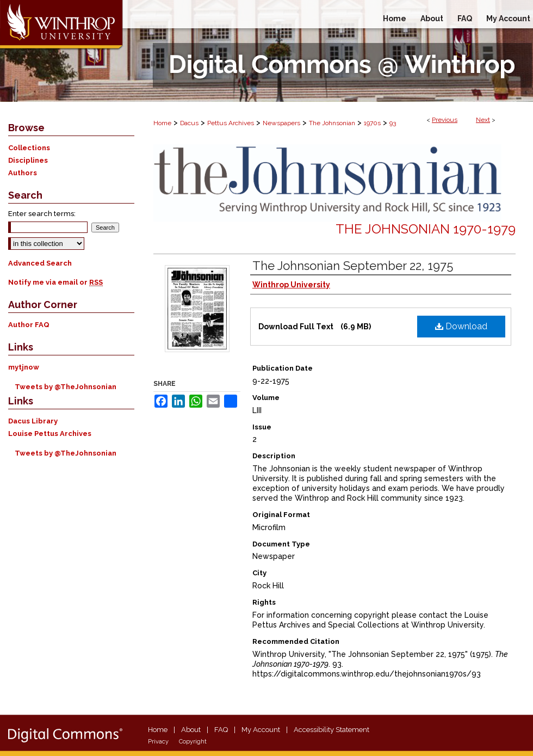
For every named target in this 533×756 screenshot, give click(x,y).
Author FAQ (29, 325)
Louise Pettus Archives (50, 434)
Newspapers (281, 123)
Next (483, 120)
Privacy (158, 742)
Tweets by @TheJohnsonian (66, 387)
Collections (29, 148)
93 (393, 123)
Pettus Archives (231, 123)
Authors (23, 173)
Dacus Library (33, 421)
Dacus (189, 123)
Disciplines (28, 160)
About (191, 730)
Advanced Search (40, 263)
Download (461, 326)
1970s (372, 123)
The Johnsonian (332, 123)
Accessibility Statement (331, 730)
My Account (261, 730)
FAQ (221, 730)
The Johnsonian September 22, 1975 (353, 266)
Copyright (193, 742)
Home (162, 123)
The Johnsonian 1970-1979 (426, 229)
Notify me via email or (55, 282)
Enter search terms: (42, 214)
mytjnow (24, 367)
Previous (445, 120)
